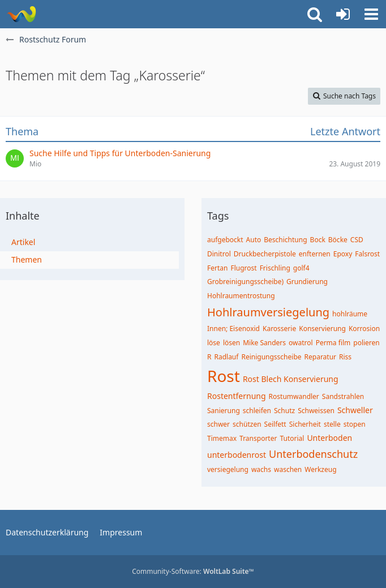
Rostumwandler (294, 396)
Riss (345, 357)
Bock (318, 240)
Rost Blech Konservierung (291, 379)
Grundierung (307, 282)
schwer (218, 424)
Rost (224, 376)
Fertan (217, 268)
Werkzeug (320, 469)
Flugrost (243, 268)
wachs (261, 469)
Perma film (333, 343)
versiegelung (228, 469)
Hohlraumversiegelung (268, 312)
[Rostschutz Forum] (21, 14)
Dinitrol (219, 254)
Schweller (355, 410)
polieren (366, 343)
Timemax (222, 438)
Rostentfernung (237, 396)
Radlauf (226, 357)
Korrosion (364, 329)
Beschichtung (285, 240)
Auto (254, 240)
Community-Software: (193, 571)
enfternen (315, 254)
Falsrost (367, 254)
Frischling (275, 268)
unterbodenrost (237, 455)
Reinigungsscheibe (271, 357)
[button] (371, 14)
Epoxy (343, 254)
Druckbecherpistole (265, 254)
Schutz (284, 411)
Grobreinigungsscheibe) (245, 282)
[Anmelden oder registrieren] (343, 14)
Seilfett (275, 424)
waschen (288, 469)
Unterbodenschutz (313, 454)
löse (214, 343)
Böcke (338, 240)
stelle (332, 424)
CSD (357, 240)
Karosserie (279, 329)
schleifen (257, 411)
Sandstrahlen (343, 396)
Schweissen (316, 411)
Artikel (23, 242)
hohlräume (350, 314)
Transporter (258, 438)
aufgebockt (225, 240)
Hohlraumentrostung (241, 296)
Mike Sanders (264, 343)
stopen (355, 424)
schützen (247, 424)
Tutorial (292, 438)
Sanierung (224, 411)
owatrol (301, 343)
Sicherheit (305, 424)
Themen (27, 259)
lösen (231, 343)
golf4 (301, 268)
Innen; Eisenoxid (233, 329)
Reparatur (321, 357)
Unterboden (329, 438)
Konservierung (322, 329)
